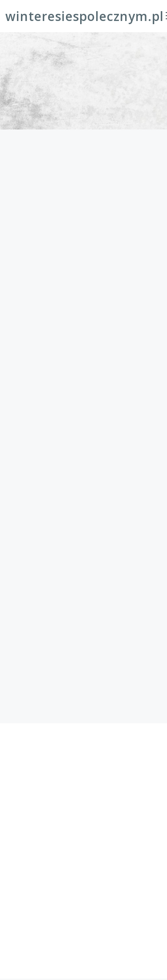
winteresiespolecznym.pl (85, 16)
